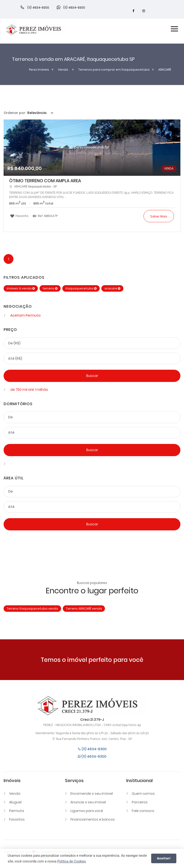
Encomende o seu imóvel (92, 794)
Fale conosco (143, 811)
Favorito (19, 216)
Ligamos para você (87, 811)
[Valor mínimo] (92, 343)
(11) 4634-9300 (92, 749)
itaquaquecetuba (81, 288)
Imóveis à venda (21, 288)
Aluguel (15, 802)
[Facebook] (133, 11)
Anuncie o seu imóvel (88, 802)
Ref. (45, 216)
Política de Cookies (72, 861)
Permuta (17, 811)
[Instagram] (144, 11)
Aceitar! (164, 858)
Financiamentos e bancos (93, 819)
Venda (15, 794)
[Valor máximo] (92, 358)
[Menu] (174, 30)
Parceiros (140, 802)
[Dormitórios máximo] (92, 433)
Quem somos (143, 794)
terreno (50, 288)
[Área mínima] (92, 492)
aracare (112, 288)
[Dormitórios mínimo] (92, 417)
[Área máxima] (92, 507)
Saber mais (159, 216)
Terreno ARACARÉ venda (84, 609)
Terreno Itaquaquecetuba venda (32, 609)
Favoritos (17, 819)
